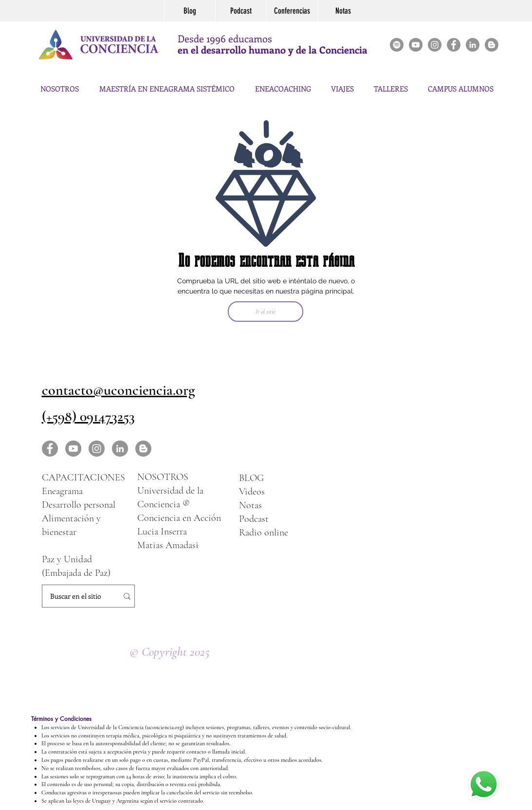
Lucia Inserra (162, 532)
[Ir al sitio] (266, 312)
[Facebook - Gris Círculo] (454, 45)
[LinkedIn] (473, 45)
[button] (391, 84)
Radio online (264, 533)
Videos (252, 492)
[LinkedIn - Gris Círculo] (120, 449)
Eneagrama (62, 491)
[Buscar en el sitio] (76, 596)
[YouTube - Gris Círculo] (416, 45)
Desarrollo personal (79, 505)
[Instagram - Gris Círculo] (435, 45)
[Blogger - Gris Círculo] (492, 45)
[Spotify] (397, 45)
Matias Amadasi (168, 545)
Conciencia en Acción (179, 518)
